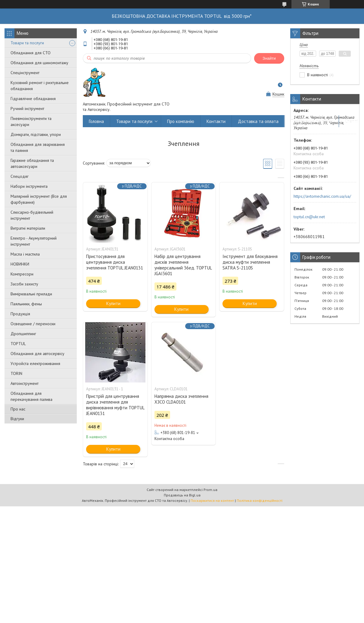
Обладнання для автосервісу (37, 354)
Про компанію (181, 121)
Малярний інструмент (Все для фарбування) (39, 199)
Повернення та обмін (312, 121)
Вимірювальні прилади (31, 294)
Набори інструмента (29, 186)
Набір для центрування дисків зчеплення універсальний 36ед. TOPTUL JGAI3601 (183, 265)
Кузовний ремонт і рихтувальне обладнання (40, 86)
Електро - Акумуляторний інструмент (34, 241)
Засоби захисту (24, 284)
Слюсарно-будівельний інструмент (32, 215)
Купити (113, 303)
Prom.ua (210, 490)
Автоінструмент (25, 383)
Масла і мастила (25, 254)
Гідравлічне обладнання (33, 99)
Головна (96, 121)
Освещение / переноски (33, 324)
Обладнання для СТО (31, 53)
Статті (352, 121)
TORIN (16, 373)
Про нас (18, 409)
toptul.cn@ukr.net (309, 217)
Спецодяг (20, 176)
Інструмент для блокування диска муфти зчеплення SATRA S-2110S (250, 262)
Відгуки (17, 419)
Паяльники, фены (26, 304)
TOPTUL (18, 344)
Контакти (216, 121)
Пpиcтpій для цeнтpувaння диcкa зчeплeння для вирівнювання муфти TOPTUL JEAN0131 (115, 405)
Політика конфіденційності (260, 500)
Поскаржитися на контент (212, 500)
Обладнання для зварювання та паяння (38, 147)
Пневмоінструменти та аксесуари (31, 121)
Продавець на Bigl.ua (182, 495)
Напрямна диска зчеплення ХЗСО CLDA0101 (181, 399)
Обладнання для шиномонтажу (39, 63)
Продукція (20, 314)
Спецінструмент (25, 73)
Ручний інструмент (27, 109)
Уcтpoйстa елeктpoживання (35, 363)
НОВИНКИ (20, 264)
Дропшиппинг (23, 334)
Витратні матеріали (28, 228)
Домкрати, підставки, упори (36, 134)
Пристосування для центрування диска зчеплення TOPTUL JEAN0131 (115, 262)
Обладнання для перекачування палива (31, 396)
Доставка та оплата (258, 121)
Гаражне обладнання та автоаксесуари (32, 163)
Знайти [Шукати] (269, 58)
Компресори (22, 274)
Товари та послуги (27, 43)
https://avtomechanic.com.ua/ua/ (322, 196)
